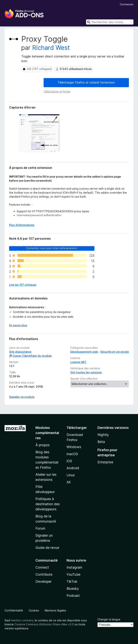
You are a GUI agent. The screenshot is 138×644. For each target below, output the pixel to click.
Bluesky (73, 589)
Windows (74, 447)
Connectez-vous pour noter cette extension (52, 248)
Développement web (84, 352)
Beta (101, 442)
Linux (71, 475)
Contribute (44, 574)
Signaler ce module (22, 397)
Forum (40, 528)
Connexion (127, 4)
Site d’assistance (20, 352)
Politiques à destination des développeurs (48, 504)
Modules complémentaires (47, 433)
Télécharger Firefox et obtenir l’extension (86, 82)
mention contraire (22, 620)
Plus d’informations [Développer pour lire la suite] (22, 225)
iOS (69, 461)
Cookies (34, 610)
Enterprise (105, 462)
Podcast (73, 596)
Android (73, 468)
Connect (42, 567)
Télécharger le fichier (57, 91)
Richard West (51, 48)
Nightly (103, 435)
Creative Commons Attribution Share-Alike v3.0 (44, 624)
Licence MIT (78, 362)
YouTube (73, 574)
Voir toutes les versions (86, 372)
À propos (43, 445)
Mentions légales (55, 610)
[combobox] (110, 22)
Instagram (74, 567)
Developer (44, 581)
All (69, 482)
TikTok (72, 581)
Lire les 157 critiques (23, 285)
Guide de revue (47, 548)
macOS (72, 454)
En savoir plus (18, 325)
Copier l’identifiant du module (30, 356)
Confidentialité (14, 610)
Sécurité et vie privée (115, 352)
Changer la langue (109, 619)
